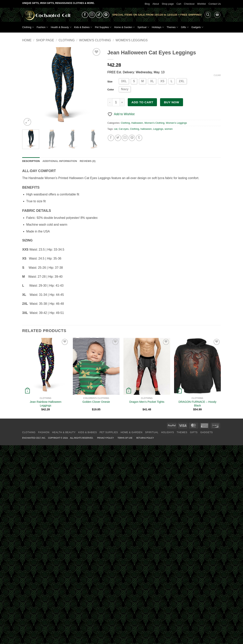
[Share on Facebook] (111, 138)
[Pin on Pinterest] (132, 138)
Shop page (168, 4)
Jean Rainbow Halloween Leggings (46, 404)
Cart (179, 4)
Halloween (137, 123)
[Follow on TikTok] (99, 15)
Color (111, 90)
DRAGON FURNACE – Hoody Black (197, 404)
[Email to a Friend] (125, 138)
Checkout (189, 4)
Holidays (158, 27)
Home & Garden (124, 27)
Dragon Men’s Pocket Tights (147, 402)
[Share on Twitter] (118, 138)
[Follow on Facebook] (85, 15)
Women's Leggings (132, 40)
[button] (208, 15)
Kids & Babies (83, 27)
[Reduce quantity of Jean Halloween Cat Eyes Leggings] (110, 102)
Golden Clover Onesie (96, 402)
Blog (147, 4)
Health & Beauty (61, 27)
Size (110, 82)
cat (116, 129)
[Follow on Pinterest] (106, 15)
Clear (217, 75)
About (156, 4)
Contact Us (215, 4)
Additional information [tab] (60, 161)
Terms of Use (125, 438)
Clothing (28, 27)
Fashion (42, 27)
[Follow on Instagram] (92, 15)
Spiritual (143, 27)
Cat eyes (124, 129)
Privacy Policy (105, 438)
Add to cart (142, 102)
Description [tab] (31, 161)
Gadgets (197, 27)
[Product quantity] (116, 102)
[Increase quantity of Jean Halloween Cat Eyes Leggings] (122, 102)
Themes (172, 27)
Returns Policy (145, 438)
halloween (146, 129)
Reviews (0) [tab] (88, 161)
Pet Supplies (103, 27)
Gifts (185, 27)
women (169, 129)
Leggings (158, 129)
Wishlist (202, 4)
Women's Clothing (95, 40)
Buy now (172, 102)
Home (27, 40)
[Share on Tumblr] (139, 138)
